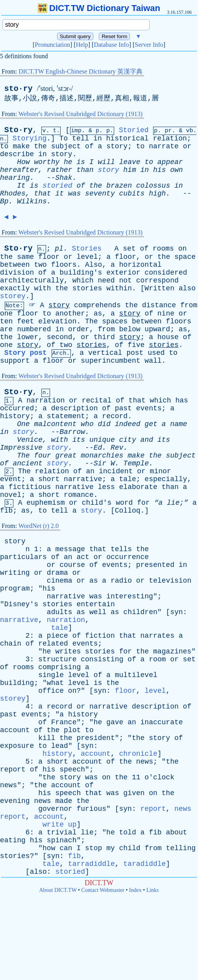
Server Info (149, 45)
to (4, 146)
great (66, 456)
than (85, 170)
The (91, 321)
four (42, 456)
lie (87, 832)
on (183, 249)
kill (47, 738)
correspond (157, 281)
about (176, 832)
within (119, 288)
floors (64, 265)
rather (60, 170)
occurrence (128, 557)
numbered (34, 329)
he (68, 162)
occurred (17, 408)
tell (80, 138)
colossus (153, 186)
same (25, 257)
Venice (30, 440)
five (136, 345)
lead (60, 746)
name (179, 424)
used (156, 353)
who (87, 424)
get (151, 424)
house (168, 337)
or (187, 146)
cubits (132, 194)
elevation (57, 321)
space (185, 257)
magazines (172, 651)
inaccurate (162, 722)
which (83, 281)
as (98, 314)
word (124, 503)
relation (170, 138)
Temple (136, 463)
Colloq (128, 511)
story (117, 146)
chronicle (138, 754)
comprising (59, 667)
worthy (47, 162)
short (49, 479)
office (51, 691)
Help (82, 45)
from (189, 305)
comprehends (97, 305)
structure (57, 659)
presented (155, 565)
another (70, 314)
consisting (102, 659)
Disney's (21, 604)
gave (115, 722)
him (130, 170)
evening (15, 801)
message (70, 549)
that (42, 194)
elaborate (138, 487)
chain (11, 644)
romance (79, 495)
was (74, 194)
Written (159, 288)
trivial (62, 832)
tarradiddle (92, 864)
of (89, 146)
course (72, 565)
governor (55, 809)
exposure (17, 746)
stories (87, 288)
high (157, 194)
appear (170, 162)
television (170, 581)
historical (128, 138)
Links (153, 890)
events (149, 408)
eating (13, 840)
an (91, 471)
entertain (95, 604)
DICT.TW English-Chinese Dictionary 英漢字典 (80, 71)
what (55, 683)
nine (166, 314)
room (157, 659)
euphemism (45, 503)
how (49, 848)
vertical (105, 353)
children (140, 612)
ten (6, 321)
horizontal (141, 265)
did (104, 424)
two (40, 265)
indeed (128, 424)
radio (121, 581)
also (187, 288)
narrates (157, 636)
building (17, 683)
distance (159, 305)
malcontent (55, 424)
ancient (28, 463)
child (130, 848)
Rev (117, 448)
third (104, 337)
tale (128, 479)
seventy (100, 194)
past (123, 408)
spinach (62, 840)
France (64, 722)
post (135, 353)
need (106, 281)
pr (168, 131)
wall (153, 361)
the (40, 146)
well (98, 612)
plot (72, 730)
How (23, 162)
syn (176, 612)
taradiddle (144, 864)
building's (81, 273)
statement (66, 416)
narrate (164, 146)
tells (121, 549)
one (6, 314)
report (13, 770)
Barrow (72, 432)
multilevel (136, 675)
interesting (130, 596)
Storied (134, 130)
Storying (30, 138)
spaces (115, 321)
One (23, 424)
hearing (15, 178)
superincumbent (110, 361)
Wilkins (32, 201)
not (126, 281)
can (66, 848)
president (95, 738)
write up (59, 825)
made (64, 801)
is (81, 162)
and (147, 440)
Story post (26, 353)
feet (25, 321)
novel (11, 495)
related (53, 644)
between (15, 265)
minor (161, 471)
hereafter (19, 170)
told (128, 832)
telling (181, 848)
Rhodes (13, 194)
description (75, 408)
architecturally (32, 281)
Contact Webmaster (103, 890)
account (15, 730)
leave (130, 162)
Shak (64, 178)
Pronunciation (52, 45)
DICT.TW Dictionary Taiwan (99, 8)
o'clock (159, 777)
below (130, 329)
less (106, 487)
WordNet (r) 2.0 (39, 526)
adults (60, 612)
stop (93, 848)
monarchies (102, 456)
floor (49, 257)
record (115, 416)
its (79, 440)
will (106, 162)
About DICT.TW (58, 890)
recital (97, 400)
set (129, 249)
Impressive (21, 448)
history (15, 416)
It (21, 186)
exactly (15, 288)
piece (57, 636)
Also (93, 265)
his (159, 170)
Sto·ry (19, 130)
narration (45, 400)
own (176, 170)
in (98, 138)
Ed (98, 448)
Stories (87, 249)
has (181, 400)
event (11, 479)
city (128, 440)
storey (13, 296)
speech (72, 770)
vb (189, 131)
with (42, 288)
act (83, 557)
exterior (123, 273)
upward (157, 329)
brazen (119, 186)
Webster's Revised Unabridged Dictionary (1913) (80, 114)
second (60, 337)
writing (15, 573)
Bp (4, 201)
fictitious (30, 487)
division (17, 273)
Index (135, 890)
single (51, 675)
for (143, 503)
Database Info (111, 45)
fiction (100, 636)
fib (6, 511)
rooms (163, 249)
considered (166, 273)
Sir (100, 463)
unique (102, 440)
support (15, 361)
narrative (83, 479)
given (134, 793)
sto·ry (19, 89)
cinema (60, 581)
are (6, 329)
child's (97, 503)
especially (166, 479)
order (79, 329)
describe (17, 154)
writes (68, 651)
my (111, 848)
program (15, 589)
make (21, 146)
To (64, 138)
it (59, 194)
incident (116, 471)
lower (28, 337)
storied (57, 186)
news (145, 762)
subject (66, 146)
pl (59, 249)
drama (57, 573)
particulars (23, 557)
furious (91, 809)
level (87, 257)
